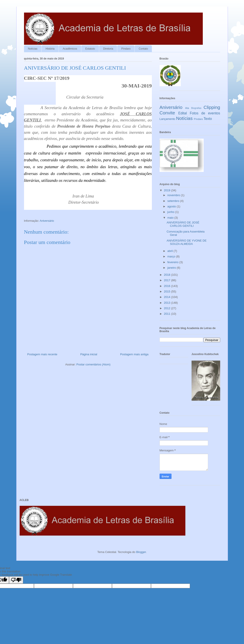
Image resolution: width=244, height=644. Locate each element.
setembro (174, 201)
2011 (168, 314)
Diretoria (108, 49)
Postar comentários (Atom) (93, 364)
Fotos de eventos (205, 113)
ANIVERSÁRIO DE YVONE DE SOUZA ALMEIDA (187, 242)
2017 (168, 280)
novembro (174, 195)
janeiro (172, 268)
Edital (183, 113)
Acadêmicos (70, 49)
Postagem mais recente (42, 354)
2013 (168, 303)
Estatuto (90, 49)
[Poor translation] (16, 580)
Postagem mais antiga (134, 354)
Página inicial (89, 354)
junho (171, 212)
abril (170, 251)
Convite (167, 113)
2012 (168, 308)
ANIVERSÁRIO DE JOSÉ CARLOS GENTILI (183, 224)
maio (171, 218)
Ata (187, 108)
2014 (168, 297)
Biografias (196, 108)
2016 (168, 286)
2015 (168, 291)
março (172, 256)
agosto (172, 206)
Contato (143, 49)
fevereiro (173, 262)
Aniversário (47, 221)
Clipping (212, 107)
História (50, 49)
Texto (208, 119)
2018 (168, 275)
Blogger (141, 552)
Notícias (33, 49)
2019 (168, 190)
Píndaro (126, 49)
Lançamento (168, 119)
